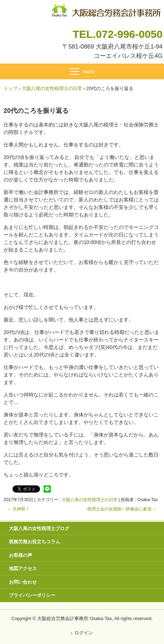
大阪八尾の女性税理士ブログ (39, 528)
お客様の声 (21, 555)
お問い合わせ (23, 582)
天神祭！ (18, 509)
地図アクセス (23, 568)
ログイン (84, 633)
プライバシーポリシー (32, 595)
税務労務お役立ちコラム (34, 542)
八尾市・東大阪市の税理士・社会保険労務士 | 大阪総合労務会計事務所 (106, 9)
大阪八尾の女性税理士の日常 (90, 500)
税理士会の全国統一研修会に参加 (122, 509)
